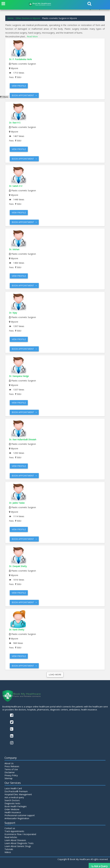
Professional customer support (20, 815)
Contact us (10, 828)
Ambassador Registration (17, 818)
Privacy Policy (11, 775)
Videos (8, 852)
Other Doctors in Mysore (28, 18)
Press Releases (12, 766)
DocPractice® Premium (16, 791)
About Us (9, 763)
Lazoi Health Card (13, 788)
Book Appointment (24, 95)
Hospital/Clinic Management (18, 794)
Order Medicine (12, 809)
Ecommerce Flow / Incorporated (20, 834)
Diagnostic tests (12, 803)
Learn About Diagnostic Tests (19, 843)
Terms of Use (11, 769)
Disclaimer (10, 772)
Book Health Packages (16, 806)
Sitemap (8, 778)
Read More (32, 36)
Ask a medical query (14, 797)
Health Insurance (13, 812)
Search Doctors (12, 800)
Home (11, 18)
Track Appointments (14, 831)
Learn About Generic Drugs (18, 846)
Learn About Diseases (15, 840)
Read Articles (11, 837)
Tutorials (9, 849)
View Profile (19, 86)
